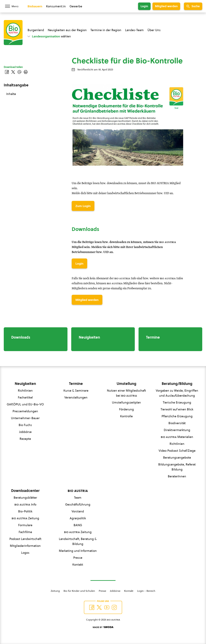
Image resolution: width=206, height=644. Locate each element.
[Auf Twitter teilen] (13, 72)
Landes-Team (134, 30)
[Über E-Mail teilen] (19, 72)
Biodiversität (177, 423)
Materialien (177, 437)
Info (25, 504)
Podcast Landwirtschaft (25, 539)
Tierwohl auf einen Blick (177, 409)
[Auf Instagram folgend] (114, 607)
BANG (78, 525)
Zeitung (25, 518)
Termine (76, 384)
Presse (78, 558)
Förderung (126, 409)
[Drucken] (26, 72)
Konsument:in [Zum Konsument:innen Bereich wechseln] (56, 6)
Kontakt (78, 565)
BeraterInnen (177, 476)
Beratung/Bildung (177, 384)
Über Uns (154, 30)
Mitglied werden (166, 6)
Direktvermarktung (177, 430)
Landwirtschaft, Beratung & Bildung (78, 541)
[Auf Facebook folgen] (92, 607)
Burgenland (36, 30)
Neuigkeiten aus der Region (67, 30)
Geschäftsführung (78, 504)
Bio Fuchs (25, 425)
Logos (25, 553)
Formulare (25, 525)
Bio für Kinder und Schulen (79, 591)
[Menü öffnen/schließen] (14, 6)
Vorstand (78, 511)
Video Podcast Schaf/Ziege (177, 451)
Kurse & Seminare (76, 391)
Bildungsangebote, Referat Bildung (177, 467)
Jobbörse (25, 432)
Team (78, 498)
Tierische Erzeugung (177, 402)
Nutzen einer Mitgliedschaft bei (126, 393)
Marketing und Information (78, 551)
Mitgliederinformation (25, 546)
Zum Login (83, 206)
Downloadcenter (25, 491)
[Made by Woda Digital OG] (103, 627)
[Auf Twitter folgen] (99, 607)
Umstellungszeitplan (126, 402)
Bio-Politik (25, 511)
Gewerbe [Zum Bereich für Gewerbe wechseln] (76, 6)
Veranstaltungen (76, 397)
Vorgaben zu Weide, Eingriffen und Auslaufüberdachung (177, 393)
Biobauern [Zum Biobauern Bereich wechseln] (35, 6)
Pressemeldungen (25, 411)
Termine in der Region (106, 30)
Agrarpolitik (78, 518)
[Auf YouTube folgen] (107, 607)
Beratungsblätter (25, 498)
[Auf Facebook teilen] (7, 72)
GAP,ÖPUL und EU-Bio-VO (25, 404)
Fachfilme (25, 532)
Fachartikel (25, 397)
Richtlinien (25, 391)
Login (144, 6)
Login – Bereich (146, 591)
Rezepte (25, 439)
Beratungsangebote (177, 457)
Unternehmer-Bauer (25, 418)
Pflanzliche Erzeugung (177, 416)
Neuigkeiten (25, 384)
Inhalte (11, 94)
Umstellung (126, 384)
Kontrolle (126, 416)
